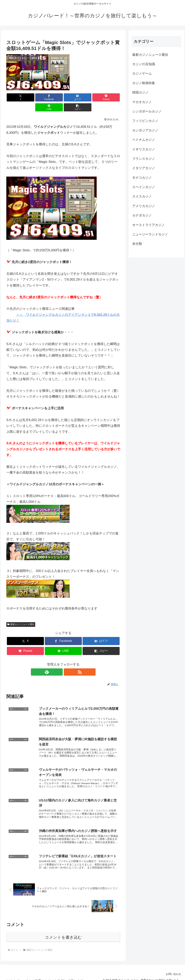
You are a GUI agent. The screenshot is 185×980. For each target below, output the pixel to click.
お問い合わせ (173, 969)
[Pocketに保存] (73, 97)
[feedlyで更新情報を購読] (59, 662)
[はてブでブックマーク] (54, 97)
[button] (111, 97)
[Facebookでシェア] (35, 97)
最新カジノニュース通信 (21, 614)
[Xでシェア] (15, 97)
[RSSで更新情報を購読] (67, 662)
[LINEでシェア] (92, 97)
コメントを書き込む (63, 932)
